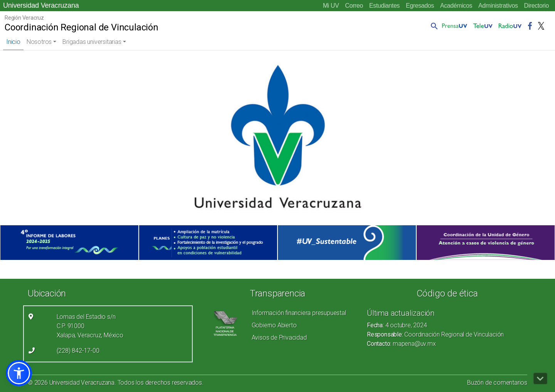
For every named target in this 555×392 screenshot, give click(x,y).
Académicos (456, 6)
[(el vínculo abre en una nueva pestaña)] (69, 243)
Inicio (13, 42)
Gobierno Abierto (274, 325)
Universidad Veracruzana (41, 5)
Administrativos (498, 6)
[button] (433, 26)
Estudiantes (384, 6)
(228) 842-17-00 (78, 351)
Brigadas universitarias (92, 42)
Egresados (420, 6)
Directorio (536, 6)
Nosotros (39, 42)
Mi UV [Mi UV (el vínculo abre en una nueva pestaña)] (331, 6)
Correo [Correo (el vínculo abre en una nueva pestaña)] (354, 6)
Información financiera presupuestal (299, 313)
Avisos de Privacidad (279, 338)
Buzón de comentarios (497, 383)
